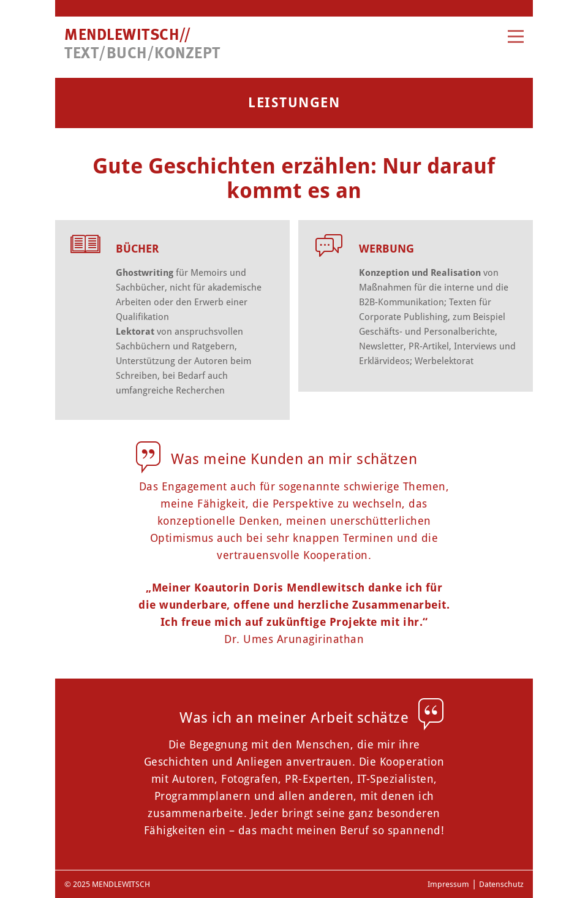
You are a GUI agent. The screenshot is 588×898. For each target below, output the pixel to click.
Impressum (448, 884)
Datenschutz (501, 884)
